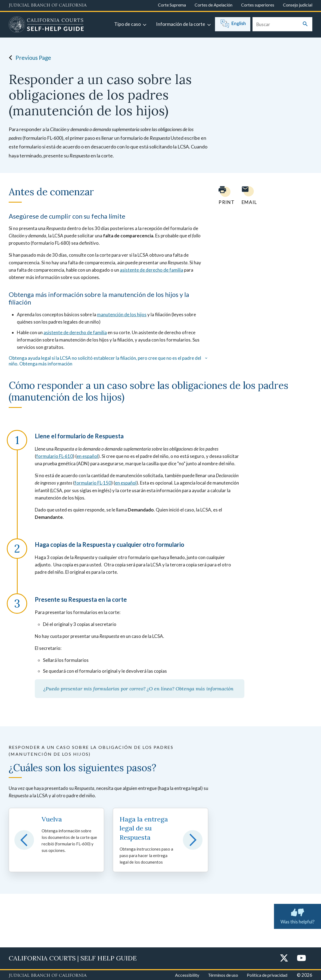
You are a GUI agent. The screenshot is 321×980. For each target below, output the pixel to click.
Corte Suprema (172, 5)
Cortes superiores (258, 5)
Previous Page (28, 58)
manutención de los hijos (122, 314)
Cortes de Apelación (214, 5)
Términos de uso (223, 975)
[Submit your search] (305, 24)
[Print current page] (223, 195)
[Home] (46, 25)
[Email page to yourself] (248, 195)
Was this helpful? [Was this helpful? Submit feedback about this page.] (297, 915)
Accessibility (187, 975)
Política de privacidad (267, 975)
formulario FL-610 (54, 456)
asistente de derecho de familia (152, 270)
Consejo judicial (298, 5)
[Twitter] (284, 958)
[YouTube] (301, 958)
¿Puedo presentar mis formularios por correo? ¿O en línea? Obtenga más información (140, 689)
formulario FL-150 (93, 483)
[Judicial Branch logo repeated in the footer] (48, 976)
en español (87, 456)
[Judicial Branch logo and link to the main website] (48, 5)
